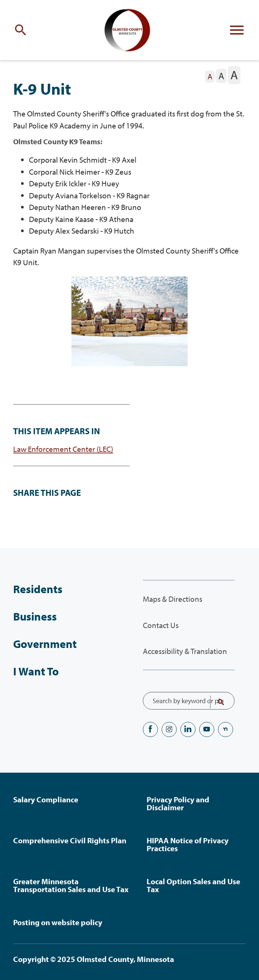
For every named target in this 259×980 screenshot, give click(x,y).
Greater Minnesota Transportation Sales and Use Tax (71, 885)
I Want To (36, 671)
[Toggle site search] (22, 30)
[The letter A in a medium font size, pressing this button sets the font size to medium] (221, 76)
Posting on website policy (58, 922)
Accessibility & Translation (185, 651)
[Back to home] (130, 30)
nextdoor (226, 729)
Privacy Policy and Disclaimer (178, 803)
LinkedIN (188, 729)
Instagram (169, 729)
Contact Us (161, 625)
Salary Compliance (46, 799)
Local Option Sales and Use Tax (193, 885)
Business (35, 616)
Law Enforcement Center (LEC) (63, 449)
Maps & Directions (173, 599)
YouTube (207, 729)
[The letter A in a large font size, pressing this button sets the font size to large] (234, 75)
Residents (38, 589)
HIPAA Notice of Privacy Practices (188, 844)
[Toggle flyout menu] (237, 30)
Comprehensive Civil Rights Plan (70, 840)
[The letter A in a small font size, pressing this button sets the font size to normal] (210, 77)
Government (45, 644)
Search (216, 702)
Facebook (150, 729)
